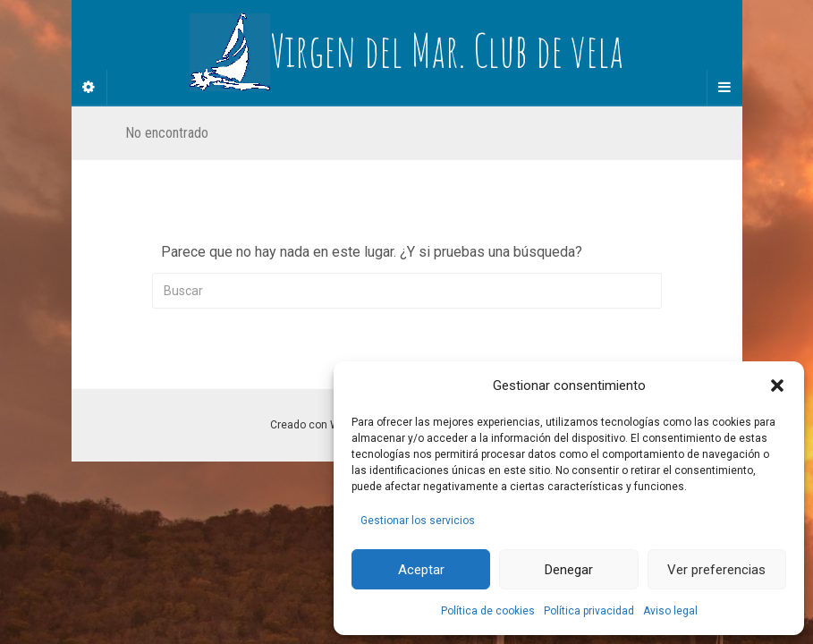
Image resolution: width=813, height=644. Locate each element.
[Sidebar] (89, 88)
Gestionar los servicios (418, 521)
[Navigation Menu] (724, 88)
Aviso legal (670, 611)
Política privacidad (589, 611)
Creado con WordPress (327, 425)
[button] (777, 386)
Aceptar (421, 570)
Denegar (569, 570)
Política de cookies (488, 611)
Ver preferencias (716, 570)
